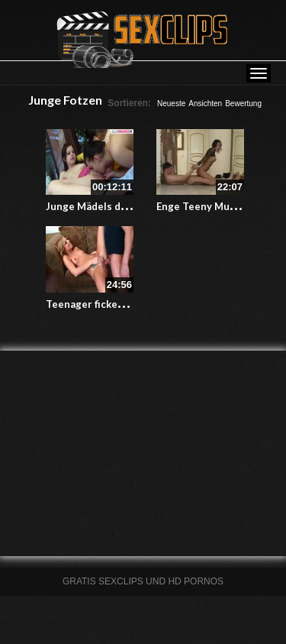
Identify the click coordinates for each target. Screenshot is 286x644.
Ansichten (205, 104)
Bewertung (243, 104)
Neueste (171, 104)
